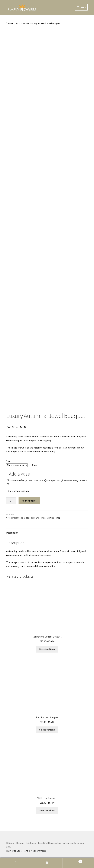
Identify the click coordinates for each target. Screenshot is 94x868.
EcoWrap (51, 518)
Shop (18, 23)
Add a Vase (19, 491)
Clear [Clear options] (35, 465)
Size (8, 461)
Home (11, 23)
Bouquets (30, 518)
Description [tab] (12, 533)
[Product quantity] (11, 501)
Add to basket (29, 501)
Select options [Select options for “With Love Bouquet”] (47, 810)
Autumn (26, 23)
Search (47, 863)
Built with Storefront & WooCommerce (26, 851)
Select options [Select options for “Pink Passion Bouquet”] (47, 730)
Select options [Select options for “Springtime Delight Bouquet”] (47, 649)
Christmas (41, 518)
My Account (16, 863)
